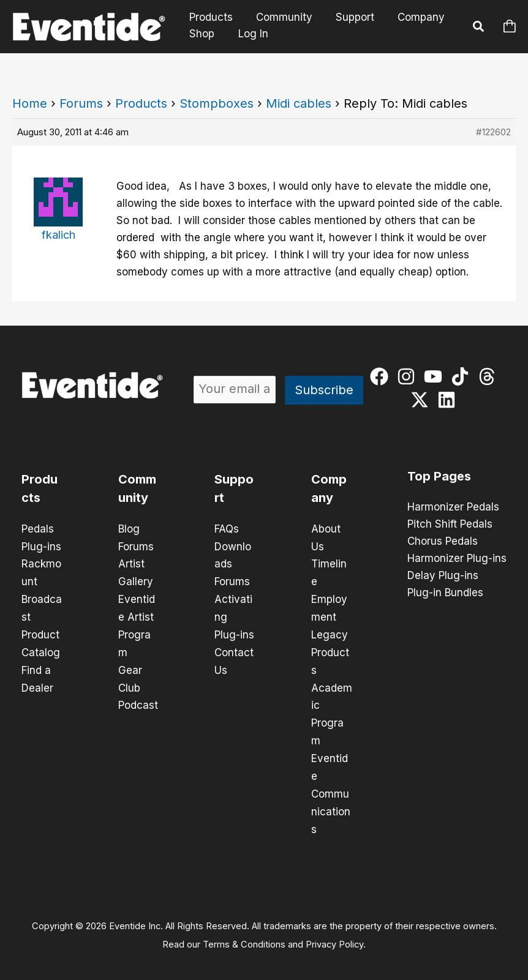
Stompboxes (217, 103)
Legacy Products (330, 649)
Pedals (38, 529)
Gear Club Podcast (138, 683)
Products (210, 17)
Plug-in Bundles (445, 593)
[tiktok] (463, 376)
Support (349, 17)
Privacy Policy (334, 935)
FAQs (227, 529)
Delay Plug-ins (443, 576)
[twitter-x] (422, 400)
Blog (129, 529)
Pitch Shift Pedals (450, 525)
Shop (201, 34)
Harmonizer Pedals (453, 507)
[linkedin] (449, 400)
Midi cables (299, 103)
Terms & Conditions (244, 935)
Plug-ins (41, 546)
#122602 (493, 132)
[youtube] (436, 376)
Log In (251, 34)
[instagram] (409, 376)
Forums (81, 103)
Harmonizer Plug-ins (457, 559)
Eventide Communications (331, 786)
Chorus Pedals (443, 542)
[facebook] (382, 376)
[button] (479, 28)
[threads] (490, 376)
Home (30, 103)
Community (281, 17)
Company (413, 17)
